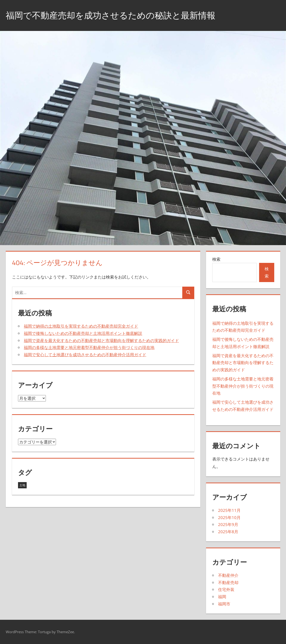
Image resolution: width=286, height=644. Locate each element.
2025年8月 (228, 532)
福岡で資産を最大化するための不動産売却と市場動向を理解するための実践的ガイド (101, 340)
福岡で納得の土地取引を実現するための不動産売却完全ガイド (81, 326)
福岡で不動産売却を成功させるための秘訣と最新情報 (111, 15)
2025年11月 (229, 510)
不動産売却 (228, 582)
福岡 (222, 597)
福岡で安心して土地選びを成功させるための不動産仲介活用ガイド (85, 355)
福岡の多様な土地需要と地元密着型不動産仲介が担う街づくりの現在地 (89, 347)
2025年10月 (229, 517)
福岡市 (224, 604)
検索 (216, 259)
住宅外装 (226, 589)
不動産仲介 (228, 575)
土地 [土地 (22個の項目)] (22, 485)
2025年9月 (228, 524)
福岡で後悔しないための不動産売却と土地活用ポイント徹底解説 (83, 333)
